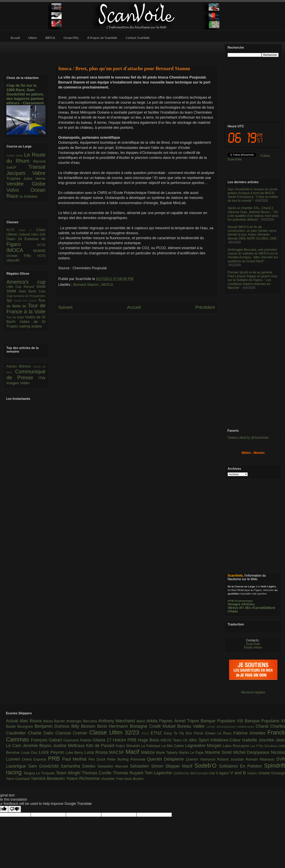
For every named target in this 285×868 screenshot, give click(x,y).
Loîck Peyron (52, 752)
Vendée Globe (26, 184)
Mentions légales (253, 692)
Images (13, 383)
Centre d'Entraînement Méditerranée (231, 727)
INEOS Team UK (175, 740)
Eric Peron (196, 733)
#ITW (231, 601)
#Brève (233, 608)
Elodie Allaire (253, 647)
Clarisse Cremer (72, 733)
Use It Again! (220, 773)
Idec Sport (200, 740)
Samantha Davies (79, 766)
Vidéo (25, 383)
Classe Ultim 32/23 (115, 732)
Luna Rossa (97, 752)
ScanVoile (253, 644)
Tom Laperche (159, 773)
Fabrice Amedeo (250, 733)
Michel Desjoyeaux (252, 752)
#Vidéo (233, 611)
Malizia (149, 752)
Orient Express (35, 759)
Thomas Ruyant (129, 773)
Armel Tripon (187, 721)
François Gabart (47, 740)
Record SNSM (35, 287)
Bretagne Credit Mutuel (154, 726)
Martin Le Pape (192, 753)
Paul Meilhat (75, 759)
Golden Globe (15, 156)
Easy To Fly (175, 733)
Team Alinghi (69, 773)
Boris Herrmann (114, 726)
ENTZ (146, 733)
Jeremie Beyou (38, 746)
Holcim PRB (125, 740)
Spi (10, 300)
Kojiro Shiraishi (128, 746)
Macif (133, 752)
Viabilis (253, 773)
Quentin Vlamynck (201, 759)
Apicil (141, 721)
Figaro (22, 244)
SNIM (13, 291)
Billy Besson (84, 726)
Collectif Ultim (29, 234)
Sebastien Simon (148, 766)
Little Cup (15, 287)
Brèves (26, 366)
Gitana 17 (103, 740)
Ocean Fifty (22, 256)
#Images (234, 604)
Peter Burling (119, 759)
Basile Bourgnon (20, 726)
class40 (13, 260)
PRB (55, 759)
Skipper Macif (180, 766)
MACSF (117, 752)
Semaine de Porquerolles (29, 296)
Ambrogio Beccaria (82, 721)
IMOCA (107, 285)
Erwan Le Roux (219, 733)
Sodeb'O (207, 766)
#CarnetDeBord (263, 608)
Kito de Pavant (101, 746)
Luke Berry (75, 753)
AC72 (13, 230)
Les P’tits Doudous (264, 746)
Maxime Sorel (219, 752)
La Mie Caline (173, 746)
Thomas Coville (97, 773)
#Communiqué (244, 601)
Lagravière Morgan (204, 746)
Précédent (205, 307)
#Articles (248, 604)
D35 (43, 234)
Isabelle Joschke (259, 740)
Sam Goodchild (44, 766)
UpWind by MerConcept (191, 773)
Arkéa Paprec (160, 721)
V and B (239, 773)
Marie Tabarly (168, 753)
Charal (263, 726)
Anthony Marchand (117, 721)
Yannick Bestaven (48, 778)
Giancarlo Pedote (78, 740)
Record (39, 161)
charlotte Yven (113, 779)
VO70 (41, 256)
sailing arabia (30, 326)
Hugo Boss (149, 740)
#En (248, 608)
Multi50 (39, 251)
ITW (42, 378)
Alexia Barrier (55, 721)
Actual (13, 721)
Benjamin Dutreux (53, 726)
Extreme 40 (35, 239)
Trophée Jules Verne (26, 178)
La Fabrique (151, 746)
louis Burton (134, 779)
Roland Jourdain (231, 759)
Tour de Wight (16, 317)
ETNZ (157, 733)
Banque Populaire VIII (223, 721)
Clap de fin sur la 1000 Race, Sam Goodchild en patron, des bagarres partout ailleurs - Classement (25, 94)
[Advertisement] (137, 51)
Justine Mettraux (69, 746)
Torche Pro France (26, 301)
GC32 (41, 245)
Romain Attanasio (261, 759)
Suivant (65, 307)
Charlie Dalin (42, 733)
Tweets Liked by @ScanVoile (248, 438)
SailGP (17, 168)
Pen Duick (98, 759)
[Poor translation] (15, 809)
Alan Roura (31, 721)
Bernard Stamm (86, 285)
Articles (13, 366)
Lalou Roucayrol (236, 746)
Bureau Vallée (192, 726)
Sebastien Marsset (114, 766)
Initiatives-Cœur (226, 740)
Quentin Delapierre (166, 759)
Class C (27, 230)
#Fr (242, 608)
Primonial (139, 759)
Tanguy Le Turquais (40, 773)
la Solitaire (29, 196)
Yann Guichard (18, 779)
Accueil (134, 307)
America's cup (26, 282)
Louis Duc (30, 753)
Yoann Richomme (84, 778)
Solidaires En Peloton (242, 766)
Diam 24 (15, 239)
